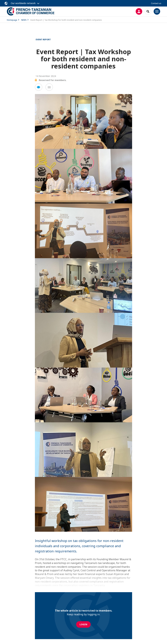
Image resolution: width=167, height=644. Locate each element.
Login (83, 624)
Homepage (12, 20)
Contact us (156, 3)
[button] (39, 87)
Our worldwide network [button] (23, 3)
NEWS (24, 20)
